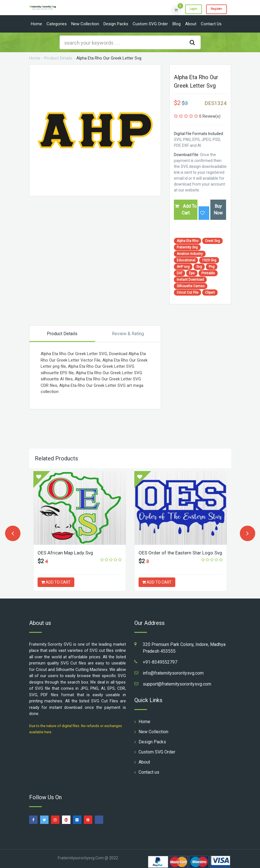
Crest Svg (212, 241)
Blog (177, 24)
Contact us (211, 24)
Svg (199, 267)
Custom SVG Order (150, 24)
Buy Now (218, 210)
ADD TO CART (56, 582)
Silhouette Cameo (191, 286)
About (191, 24)
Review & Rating (128, 334)
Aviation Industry (190, 254)
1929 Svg (209, 260)
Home (36, 24)
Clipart (210, 293)
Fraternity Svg (187, 247)
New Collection (85, 24)
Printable (208, 273)
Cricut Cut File (187, 293)
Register (214, 10)
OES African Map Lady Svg (67, 553)
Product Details (58, 58)
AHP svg (183, 267)
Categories (57, 24)
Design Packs (116, 24)
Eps (192, 273)
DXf (180, 273)
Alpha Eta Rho (187, 241)
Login (187, 10)
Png (212, 267)
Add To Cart (186, 210)
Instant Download (190, 280)
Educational (186, 260)
